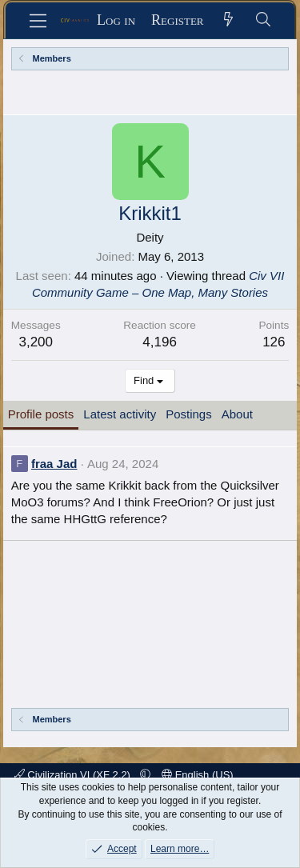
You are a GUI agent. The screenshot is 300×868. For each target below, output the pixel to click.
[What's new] (229, 20)
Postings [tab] (189, 414)
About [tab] (237, 414)
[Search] (264, 20)
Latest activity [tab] (120, 414)
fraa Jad (54, 464)
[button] (145, 775)
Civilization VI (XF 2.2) (74, 775)
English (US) (198, 775)
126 (274, 342)
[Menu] (38, 21)
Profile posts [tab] (41, 414)
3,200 (36, 342)
